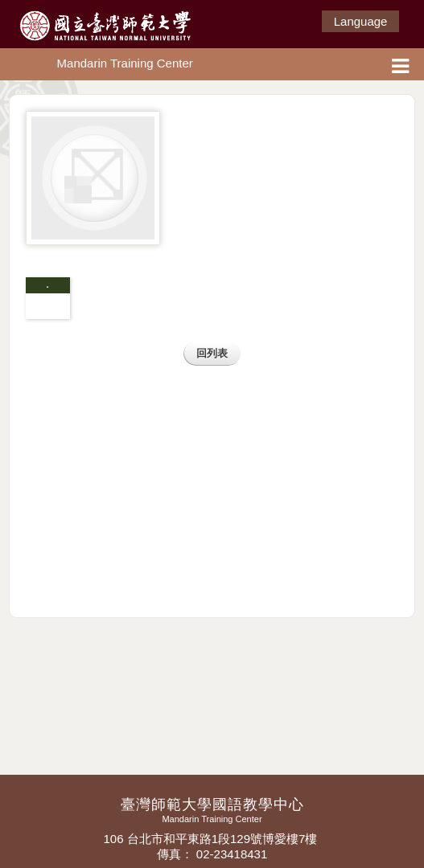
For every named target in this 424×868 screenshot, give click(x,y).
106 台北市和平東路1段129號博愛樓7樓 (212, 839)
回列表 (212, 353)
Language (361, 21)
